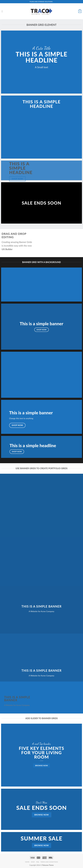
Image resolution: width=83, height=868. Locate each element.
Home (27, 862)
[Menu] (3, 11)
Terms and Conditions (49, 862)
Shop (33, 862)
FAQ (38, 862)
